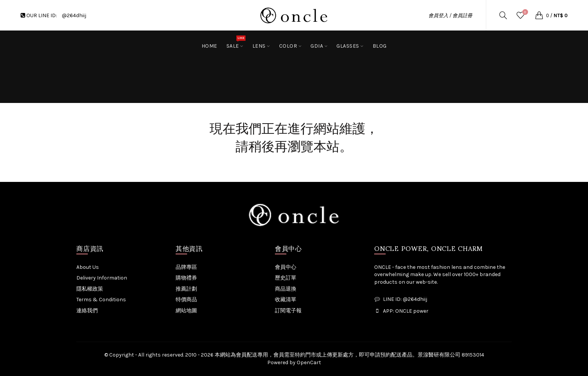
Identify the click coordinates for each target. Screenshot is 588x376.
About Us (88, 267)
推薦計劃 (186, 289)
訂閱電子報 (288, 311)
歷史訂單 (286, 278)
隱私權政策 (90, 289)
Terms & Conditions (101, 300)
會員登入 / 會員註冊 (450, 15)
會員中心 (286, 267)
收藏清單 (286, 300)
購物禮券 (186, 278)
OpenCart (309, 362)
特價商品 (186, 300)
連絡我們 (87, 311)
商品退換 (286, 289)
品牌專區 (186, 267)
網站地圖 (186, 311)
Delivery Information (102, 278)
